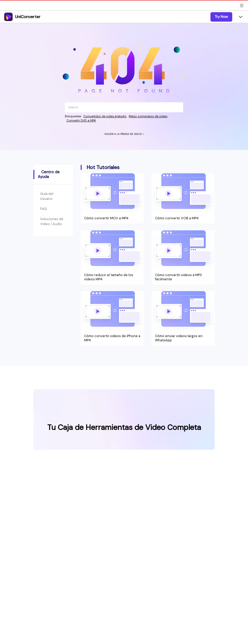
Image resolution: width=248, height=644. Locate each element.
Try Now (221, 17)
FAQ (43, 209)
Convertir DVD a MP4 (81, 120)
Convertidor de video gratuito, (105, 116)
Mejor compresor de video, (148, 116)
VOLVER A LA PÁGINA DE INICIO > (124, 134)
